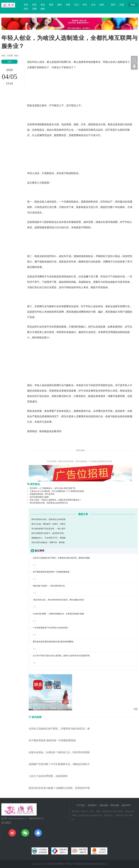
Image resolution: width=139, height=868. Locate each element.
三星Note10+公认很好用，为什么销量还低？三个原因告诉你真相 (57, 491)
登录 (113, 5)
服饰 (60, 5)
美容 (51, 5)
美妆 (43, 5)
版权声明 (126, 805)
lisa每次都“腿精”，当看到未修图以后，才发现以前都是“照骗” (59, 614)
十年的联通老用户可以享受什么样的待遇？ (51, 628)
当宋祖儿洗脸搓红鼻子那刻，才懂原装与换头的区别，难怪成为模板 (61, 558)
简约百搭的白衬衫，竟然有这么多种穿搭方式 (49, 503)
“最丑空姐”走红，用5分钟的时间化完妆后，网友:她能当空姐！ (59, 600)
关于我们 (81, 805)
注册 (122, 5)
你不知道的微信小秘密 (39, 497)
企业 (93, 5)
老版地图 (104, 805)
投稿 (133, 5)
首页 (26, 5)
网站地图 (115, 805)
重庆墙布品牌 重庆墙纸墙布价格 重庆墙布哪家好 (53, 642)
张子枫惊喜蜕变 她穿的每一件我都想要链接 (51, 572)
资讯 (34, 5)
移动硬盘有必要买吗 (50, 431)
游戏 (102, 5)
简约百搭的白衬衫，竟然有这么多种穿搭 (48, 519)
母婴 (68, 5)
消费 (34, 9)
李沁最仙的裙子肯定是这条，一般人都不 (48, 529)
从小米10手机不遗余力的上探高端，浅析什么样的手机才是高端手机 (61, 656)
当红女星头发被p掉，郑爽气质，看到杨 (48, 542)
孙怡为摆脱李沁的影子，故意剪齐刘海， (48, 533)
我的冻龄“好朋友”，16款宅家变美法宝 (49, 586)
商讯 (26, 9)
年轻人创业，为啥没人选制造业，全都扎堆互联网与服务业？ (55, 500)
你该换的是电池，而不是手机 (42, 494)
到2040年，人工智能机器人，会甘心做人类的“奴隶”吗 (52, 488)
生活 (76, 5)
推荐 (34, 635)
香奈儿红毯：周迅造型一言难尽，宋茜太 (48, 524)
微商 (43, 9)
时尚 (85, 5)
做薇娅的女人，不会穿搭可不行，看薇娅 (48, 538)
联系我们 (92, 805)
